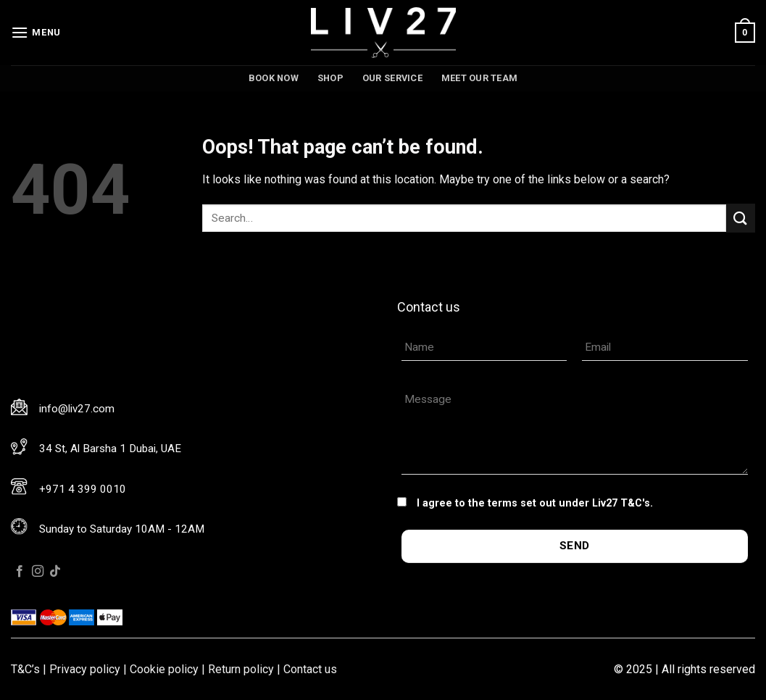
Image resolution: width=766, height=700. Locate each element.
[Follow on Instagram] (38, 572)
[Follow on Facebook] (20, 572)
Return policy (241, 669)
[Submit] (741, 218)
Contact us (310, 669)
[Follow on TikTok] (55, 572)
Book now (274, 78)
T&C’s (25, 669)
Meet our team (479, 78)
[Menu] (36, 32)
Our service (392, 78)
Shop (330, 78)
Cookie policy (164, 669)
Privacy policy (85, 669)
